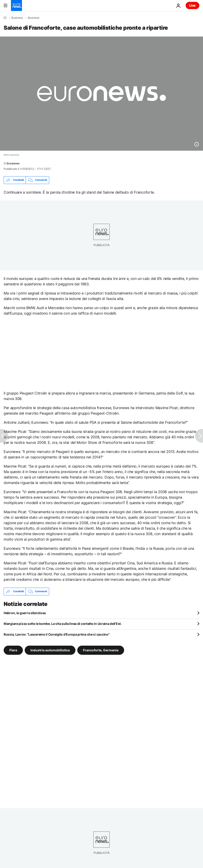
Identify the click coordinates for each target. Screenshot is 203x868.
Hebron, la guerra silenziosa (25, 613)
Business (17, 18)
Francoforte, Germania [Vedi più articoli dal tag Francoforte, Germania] (101, 650)
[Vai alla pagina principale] (16, 5)
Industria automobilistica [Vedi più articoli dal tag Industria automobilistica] (50, 650)
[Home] (5, 18)
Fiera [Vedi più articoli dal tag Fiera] (13, 650)
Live (192, 5)
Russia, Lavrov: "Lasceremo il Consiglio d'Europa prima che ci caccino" (57, 634)
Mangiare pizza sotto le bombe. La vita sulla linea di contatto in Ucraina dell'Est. (63, 624)
